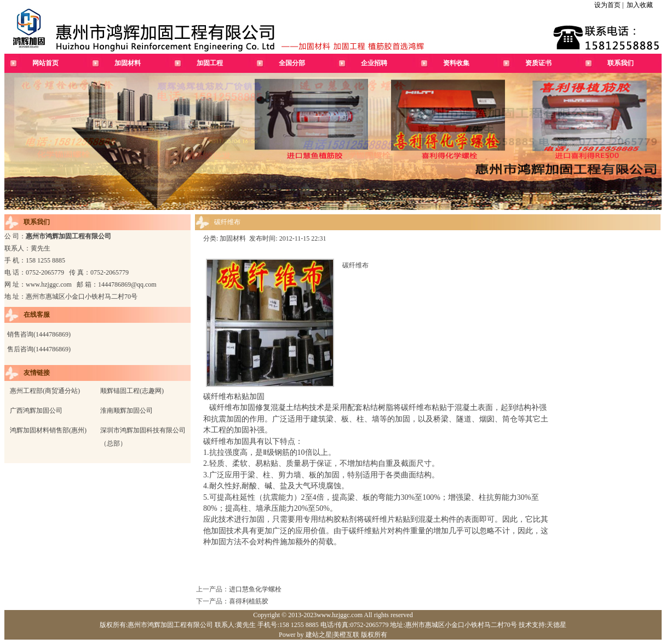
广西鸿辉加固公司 (36, 411)
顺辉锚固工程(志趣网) (132, 391)
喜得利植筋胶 (249, 601)
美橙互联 (346, 635)
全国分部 (292, 63)
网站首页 (45, 63)
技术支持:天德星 (542, 625)
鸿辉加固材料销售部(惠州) (48, 430)
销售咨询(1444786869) (39, 334)
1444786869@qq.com (127, 284)
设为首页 (607, 5)
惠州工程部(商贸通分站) (45, 391)
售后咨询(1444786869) (39, 349)
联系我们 (621, 63)
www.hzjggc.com (49, 284)
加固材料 (128, 63)
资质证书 (538, 63)
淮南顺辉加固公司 (127, 411)
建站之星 (319, 635)
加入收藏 (640, 5)
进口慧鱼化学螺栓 (255, 589)
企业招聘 (374, 63)
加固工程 (210, 63)
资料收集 (456, 63)
